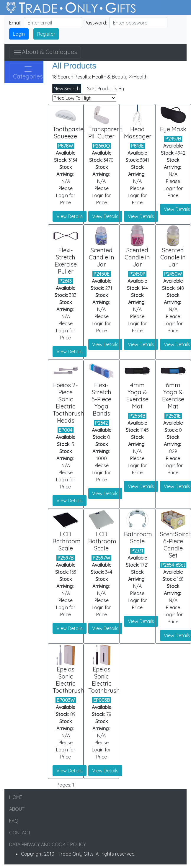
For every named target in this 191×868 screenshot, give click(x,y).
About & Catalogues (45, 53)
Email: (15, 23)
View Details (70, 216)
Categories (28, 72)
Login (19, 34)
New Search (67, 89)
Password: (96, 23)
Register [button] (46, 34)
